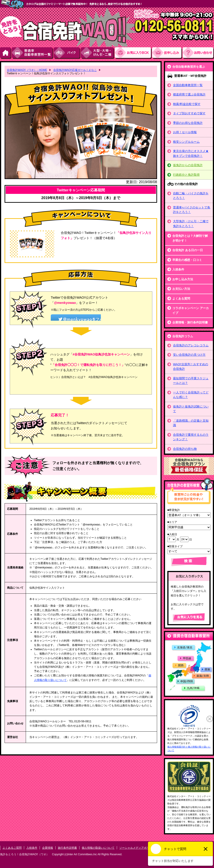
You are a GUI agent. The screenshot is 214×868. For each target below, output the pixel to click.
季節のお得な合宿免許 (188, 123)
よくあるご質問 (12, 848)
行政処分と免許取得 (186, 175)
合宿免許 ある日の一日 (188, 250)
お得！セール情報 (185, 132)
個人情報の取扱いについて (98, 848)
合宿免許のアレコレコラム (191, 345)
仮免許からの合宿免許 (188, 165)
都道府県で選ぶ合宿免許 (189, 94)
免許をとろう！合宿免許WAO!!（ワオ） (24, 854)
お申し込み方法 (183, 279)
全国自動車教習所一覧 (188, 85)
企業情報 (48, 848)
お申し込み (167, 53)
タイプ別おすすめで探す (189, 113)
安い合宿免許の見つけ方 (189, 355)
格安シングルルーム (186, 142)
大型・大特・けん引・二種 (98, 53)
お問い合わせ (198, 53)
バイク (67, 53)
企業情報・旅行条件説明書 (190, 322)
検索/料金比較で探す (187, 104)
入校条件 (178, 269)
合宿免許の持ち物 (185, 449)
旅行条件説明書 (67, 848)
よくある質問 (181, 299)
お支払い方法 (181, 289)
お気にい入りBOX (133, 53)
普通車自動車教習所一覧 (33, 53)
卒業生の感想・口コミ (187, 260)
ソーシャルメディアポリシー (137, 848)
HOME (6, 53)
